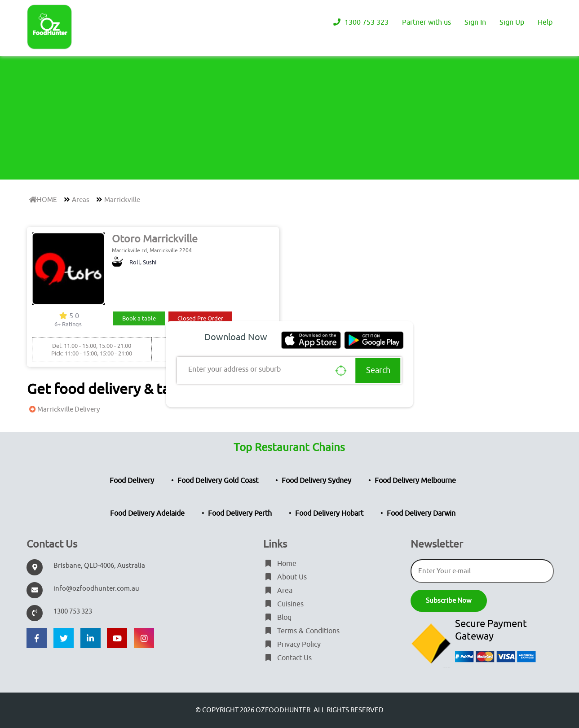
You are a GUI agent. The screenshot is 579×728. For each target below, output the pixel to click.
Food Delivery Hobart (329, 513)
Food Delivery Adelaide (147, 513)
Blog (277, 618)
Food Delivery (132, 481)
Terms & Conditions (301, 631)
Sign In (475, 22)
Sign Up (512, 22)
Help (545, 22)
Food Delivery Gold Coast (218, 481)
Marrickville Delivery (63, 410)
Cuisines (283, 604)
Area (278, 591)
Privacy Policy (292, 645)
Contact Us (287, 658)
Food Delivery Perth (240, 513)
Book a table (139, 318)
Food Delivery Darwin (421, 513)
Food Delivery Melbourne (415, 481)
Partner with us (427, 22)
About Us (285, 577)
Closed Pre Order (200, 318)
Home (280, 564)
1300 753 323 (360, 22)
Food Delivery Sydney (316, 481)
